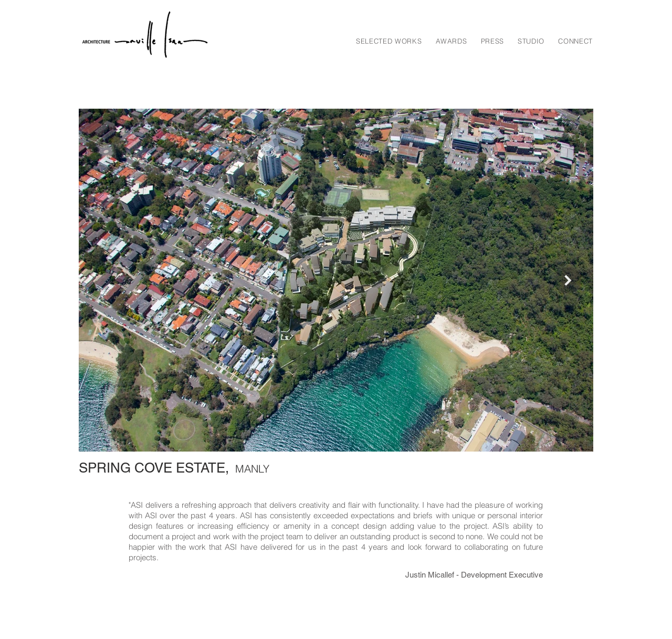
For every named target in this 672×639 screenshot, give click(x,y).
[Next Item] (568, 280)
